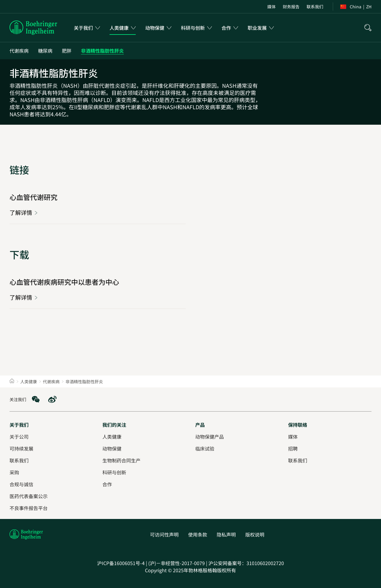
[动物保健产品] (210, 437)
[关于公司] (19, 437)
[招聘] (293, 448)
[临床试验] (205, 448)
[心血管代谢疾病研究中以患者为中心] (24, 297)
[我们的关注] (114, 425)
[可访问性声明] (164, 534)
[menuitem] (87, 28)
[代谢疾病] (19, 51)
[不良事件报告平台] (29, 508)
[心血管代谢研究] (24, 212)
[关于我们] (19, 425)
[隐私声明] (226, 534)
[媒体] (271, 7)
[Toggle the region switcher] (356, 7)
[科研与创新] (114, 472)
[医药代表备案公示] (29, 496)
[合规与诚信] (21, 484)
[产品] (200, 425)
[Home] (12, 381)
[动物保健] (112, 448)
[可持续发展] (21, 448)
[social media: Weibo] (52, 399)
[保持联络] (298, 425)
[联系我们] (315, 7)
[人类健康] (112, 437)
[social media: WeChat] (36, 399)
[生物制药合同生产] (121, 460)
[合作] (107, 484)
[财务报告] (291, 7)
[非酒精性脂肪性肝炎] (102, 51)
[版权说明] (255, 534)
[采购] (14, 472)
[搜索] (368, 28)
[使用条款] (198, 534)
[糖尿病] (45, 51)
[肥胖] (67, 51)
